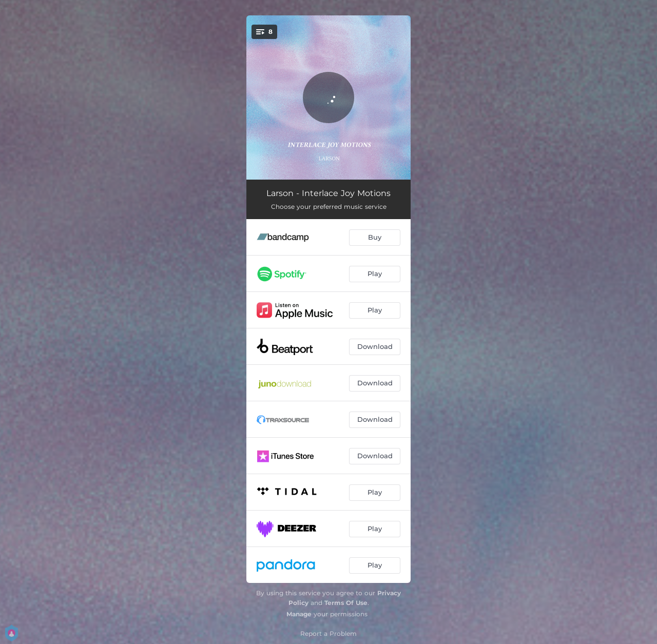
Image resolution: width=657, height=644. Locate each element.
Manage (299, 614)
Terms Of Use (346, 603)
